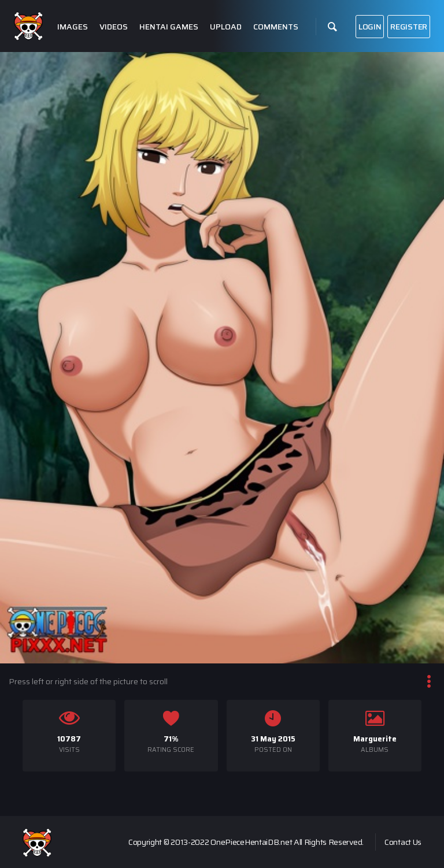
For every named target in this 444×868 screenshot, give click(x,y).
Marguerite (375, 739)
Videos (114, 27)
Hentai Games (169, 27)
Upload (226, 27)
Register (409, 27)
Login (370, 27)
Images (73, 27)
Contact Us (403, 842)
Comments (276, 27)
